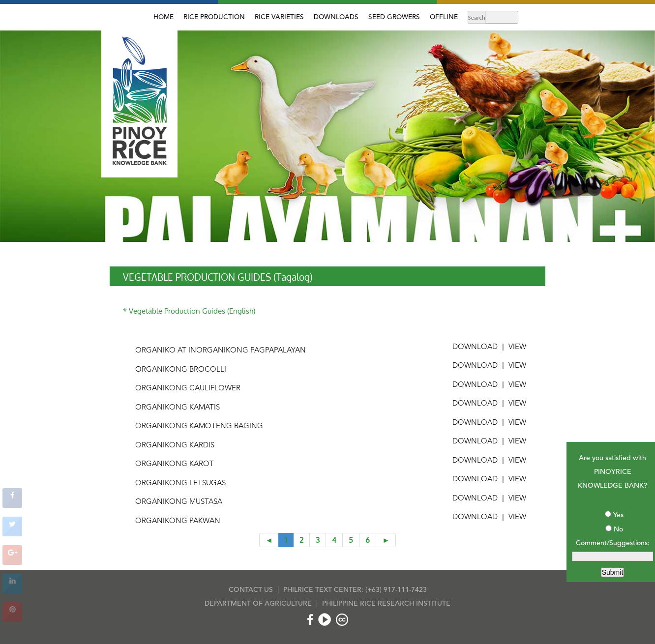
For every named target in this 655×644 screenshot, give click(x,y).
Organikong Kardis (175, 446)
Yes (618, 515)
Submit (613, 572)
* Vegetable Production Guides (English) (189, 311)
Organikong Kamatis (178, 408)
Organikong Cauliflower (188, 389)
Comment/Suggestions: (613, 543)
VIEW (517, 347)
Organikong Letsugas (180, 483)
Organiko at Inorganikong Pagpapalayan (221, 351)
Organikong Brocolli (181, 370)
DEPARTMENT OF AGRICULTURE (258, 604)
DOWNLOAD (475, 347)
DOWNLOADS (336, 17)
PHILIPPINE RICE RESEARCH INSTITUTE (386, 604)
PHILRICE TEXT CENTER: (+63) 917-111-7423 (355, 590)
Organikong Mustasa (179, 502)
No (618, 529)
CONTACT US (251, 590)
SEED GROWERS (394, 17)
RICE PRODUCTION (214, 17)
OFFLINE (444, 17)
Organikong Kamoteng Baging (199, 426)
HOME (164, 17)
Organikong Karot (175, 464)
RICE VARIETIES (279, 17)
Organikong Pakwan (178, 521)
